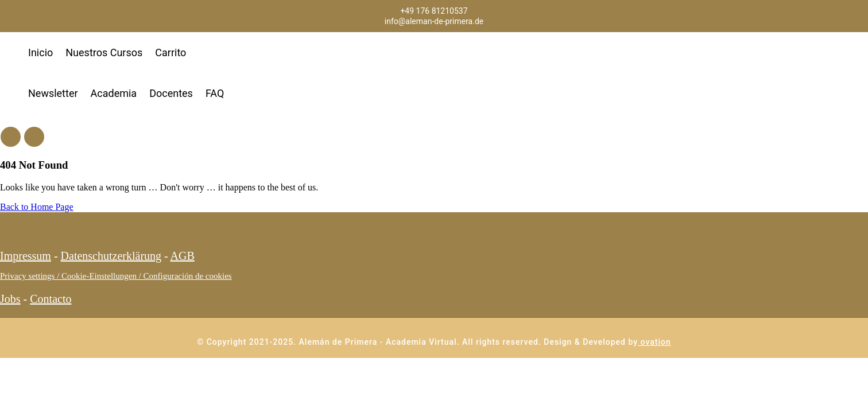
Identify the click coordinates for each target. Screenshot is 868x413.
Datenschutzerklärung (111, 256)
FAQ (215, 93)
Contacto (51, 299)
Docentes (171, 93)
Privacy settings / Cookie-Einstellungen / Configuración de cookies (116, 276)
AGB (183, 256)
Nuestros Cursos (104, 52)
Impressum (26, 256)
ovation (654, 342)
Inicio (40, 52)
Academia (114, 93)
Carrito (170, 52)
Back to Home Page (37, 207)
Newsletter (53, 93)
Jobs (10, 299)
